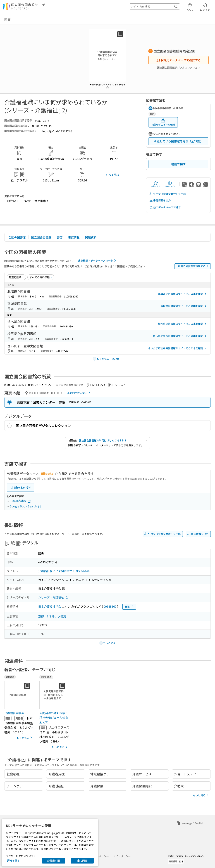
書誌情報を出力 (160, 200)
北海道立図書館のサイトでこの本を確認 (183, 294)
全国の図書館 (17, 237)
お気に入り (156, 184)
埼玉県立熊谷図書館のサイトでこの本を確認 (180, 336)
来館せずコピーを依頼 (163, 122)
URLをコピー (170, 184)
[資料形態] (41, 277)
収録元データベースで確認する (178, 60)
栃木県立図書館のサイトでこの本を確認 (183, 324)
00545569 (110, 606)
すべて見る (113, 175)
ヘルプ (190, 7)
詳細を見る (13, 860)
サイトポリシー (122, 856)
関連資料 (91, 237)
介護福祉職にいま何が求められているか (64, 571)
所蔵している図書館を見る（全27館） (178, 141)
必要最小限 (54, 860)
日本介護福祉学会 (50, 606)
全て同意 (82, 860)
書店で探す (178, 164)
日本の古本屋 (20, 501)
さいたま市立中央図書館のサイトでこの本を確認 (178, 348)
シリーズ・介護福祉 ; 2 (53, 597)
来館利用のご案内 (79, 393)
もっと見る (25, 738)
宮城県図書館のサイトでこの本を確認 (184, 306)
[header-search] (155, 6)
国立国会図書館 (41, 237)
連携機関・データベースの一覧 (98, 261)
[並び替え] (16, 277)
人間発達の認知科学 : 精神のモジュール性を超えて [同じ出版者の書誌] (54, 717)
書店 (60, 237)
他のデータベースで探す (165, 207)
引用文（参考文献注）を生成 (168, 194)
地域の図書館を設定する (194, 266)
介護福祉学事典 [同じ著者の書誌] (14, 713)
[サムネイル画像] (19, 695)
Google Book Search (25, 506)
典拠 (129, 607)
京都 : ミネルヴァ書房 (52, 616)
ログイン (205, 7)
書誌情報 (74, 237)
